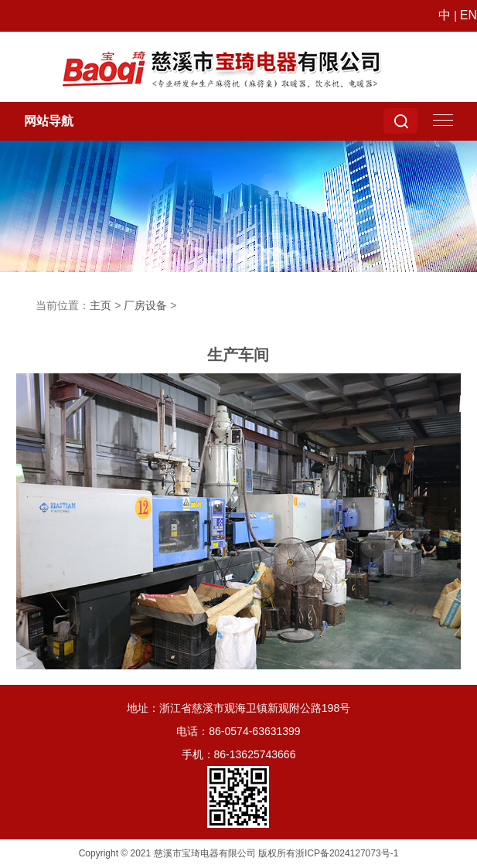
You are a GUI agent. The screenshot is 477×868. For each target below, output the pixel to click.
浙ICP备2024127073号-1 (347, 853)
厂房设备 (145, 305)
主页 (101, 305)
